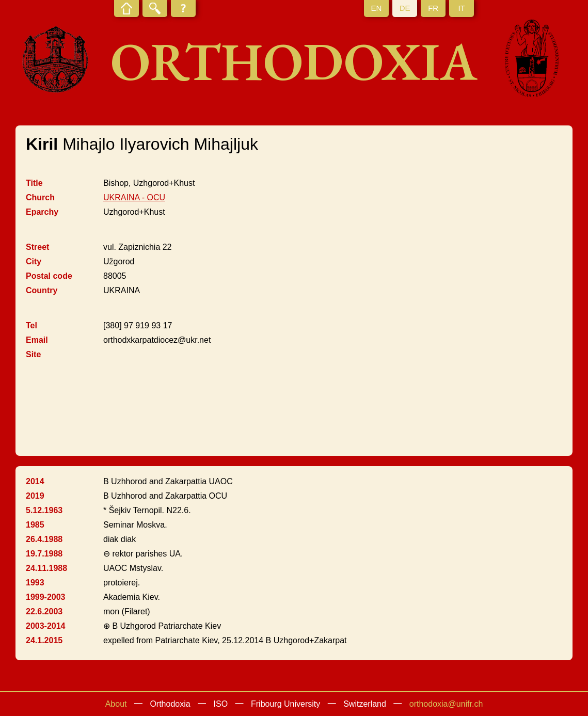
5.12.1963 (44, 510)
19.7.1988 (44, 554)
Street (37, 247)
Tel (31, 325)
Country (42, 290)
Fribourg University (285, 704)
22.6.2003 (44, 611)
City (34, 261)
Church (40, 197)
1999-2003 (46, 597)
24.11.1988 (46, 568)
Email (37, 340)
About (116, 704)
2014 (35, 481)
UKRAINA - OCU (134, 197)
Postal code (49, 276)
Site (33, 354)
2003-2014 (46, 626)
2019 (35, 496)
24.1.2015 (44, 640)
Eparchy (42, 212)
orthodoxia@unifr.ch (446, 704)
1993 (35, 583)
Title (34, 183)
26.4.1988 (44, 539)
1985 (35, 525)
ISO (221, 704)
